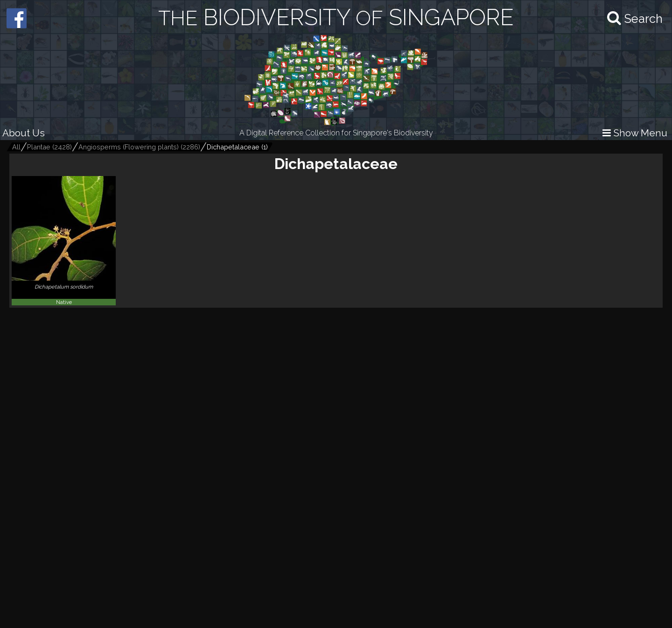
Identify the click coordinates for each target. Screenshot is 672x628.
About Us (24, 133)
